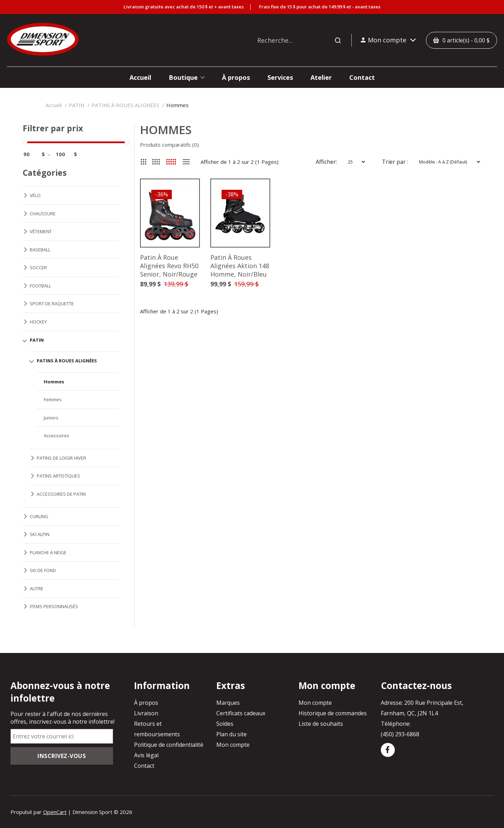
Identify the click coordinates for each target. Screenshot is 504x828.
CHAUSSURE (43, 214)
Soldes (225, 724)
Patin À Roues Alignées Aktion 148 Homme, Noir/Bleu (240, 266)
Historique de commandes (333, 713)
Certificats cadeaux (241, 713)
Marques (228, 703)
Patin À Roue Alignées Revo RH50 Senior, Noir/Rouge (169, 266)
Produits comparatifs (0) (169, 145)
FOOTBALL (40, 286)
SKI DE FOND (43, 570)
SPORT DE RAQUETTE (52, 304)
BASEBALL (40, 250)
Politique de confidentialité (169, 745)
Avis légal (146, 755)
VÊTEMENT (41, 231)
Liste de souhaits (321, 724)
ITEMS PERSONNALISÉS (54, 606)
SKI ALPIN (40, 534)
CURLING (39, 516)
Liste (186, 162)
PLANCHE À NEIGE (48, 552)
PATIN (76, 105)
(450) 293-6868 (400, 734)
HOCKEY (38, 322)
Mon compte (233, 745)
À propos (146, 703)
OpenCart (55, 812)
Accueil (54, 105)
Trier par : (395, 162)
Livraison (146, 713)
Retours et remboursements (157, 729)
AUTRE (37, 589)
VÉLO (35, 195)
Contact (144, 766)
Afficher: (326, 162)
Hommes (177, 105)
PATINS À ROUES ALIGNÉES (125, 105)
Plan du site (232, 734)
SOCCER (38, 267)
